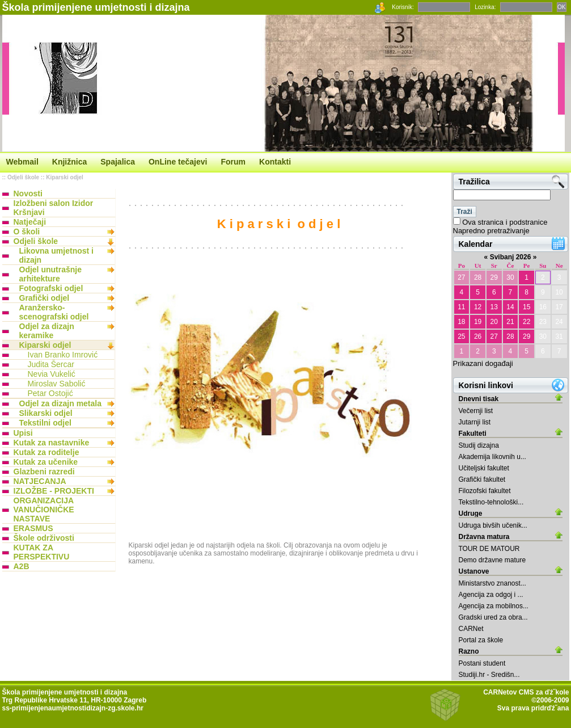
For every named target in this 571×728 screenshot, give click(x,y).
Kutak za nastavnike (52, 443)
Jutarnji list (475, 422)
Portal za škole (481, 640)
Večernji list (476, 411)
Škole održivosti (44, 538)
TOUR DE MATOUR (489, 549)
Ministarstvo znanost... (492, 583)
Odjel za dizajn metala (61, 403)
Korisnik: (403, 7)
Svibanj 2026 (511, 257)
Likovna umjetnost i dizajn (56, 255)
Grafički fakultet (482, 479)
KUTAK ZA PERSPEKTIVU (42, 552)
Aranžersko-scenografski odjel (54, 312)
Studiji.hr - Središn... (489, 675)
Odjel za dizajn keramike (47, 331)
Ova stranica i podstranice (505, 222)
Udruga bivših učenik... (493, 525)
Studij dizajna (479, 445)
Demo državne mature (492, 560)
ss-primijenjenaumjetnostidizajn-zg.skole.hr (73, 708)
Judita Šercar (51, 364)
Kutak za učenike (46, 462)
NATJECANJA (40, 481)
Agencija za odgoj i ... (491, 595)
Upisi (23, 433)
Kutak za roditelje (46, 452)
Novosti (28, 193)
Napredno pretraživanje (491, 231)
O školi (27, 232)
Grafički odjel (45, 298)
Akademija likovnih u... (492, 457)
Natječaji (30, 222)
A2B (22, 566)
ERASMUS (33, 528)
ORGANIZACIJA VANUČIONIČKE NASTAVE (44, 510)
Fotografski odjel (51, 288)
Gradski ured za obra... (493, 617)
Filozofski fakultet (485, 491)
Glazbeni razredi (44, 472)
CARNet (471, 629)
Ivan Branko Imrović (63, 355)
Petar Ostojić (50, 393)
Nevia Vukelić (52, 374)
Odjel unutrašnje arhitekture (50, 274)
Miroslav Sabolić (57, 384)
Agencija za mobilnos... (494, 606)
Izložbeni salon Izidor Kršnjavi (54, 208)
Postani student (482, 663)
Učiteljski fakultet (484, 468)
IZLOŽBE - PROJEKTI (54, 491)
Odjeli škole (23, 177)
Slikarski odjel (46, 413)
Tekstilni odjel (45, 423)
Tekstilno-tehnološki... (491, 502)
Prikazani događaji (483, 363)
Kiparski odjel (65, 177)
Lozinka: (485, 7)
